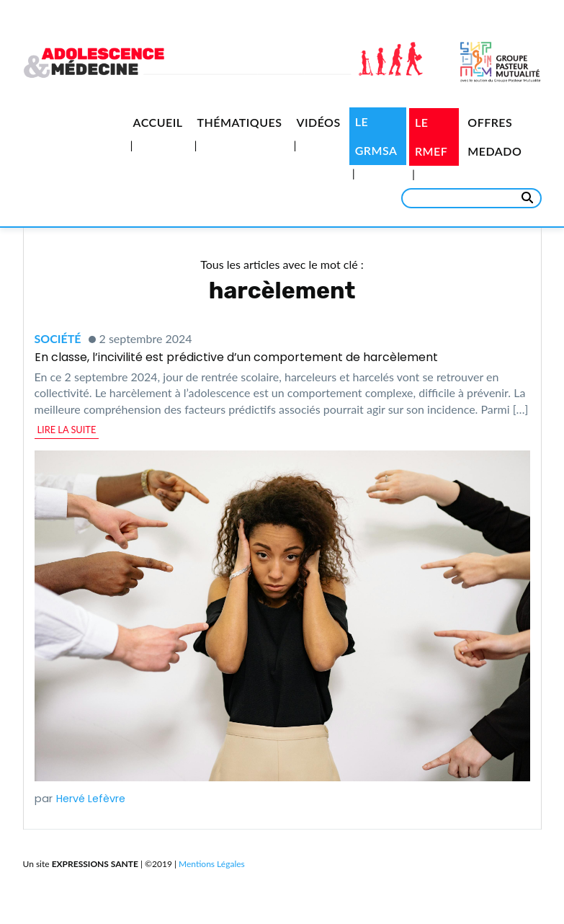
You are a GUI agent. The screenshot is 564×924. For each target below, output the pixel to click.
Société (58, 338)
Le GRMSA (376, 136)
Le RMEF (431, 137)
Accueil (158, 122)
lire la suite (67, 430)
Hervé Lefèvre (91, 799)
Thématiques (239, 122)
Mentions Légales (212, 864)
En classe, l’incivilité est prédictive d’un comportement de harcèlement (236, 357)
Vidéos (318, 122)
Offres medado (494, 137)
